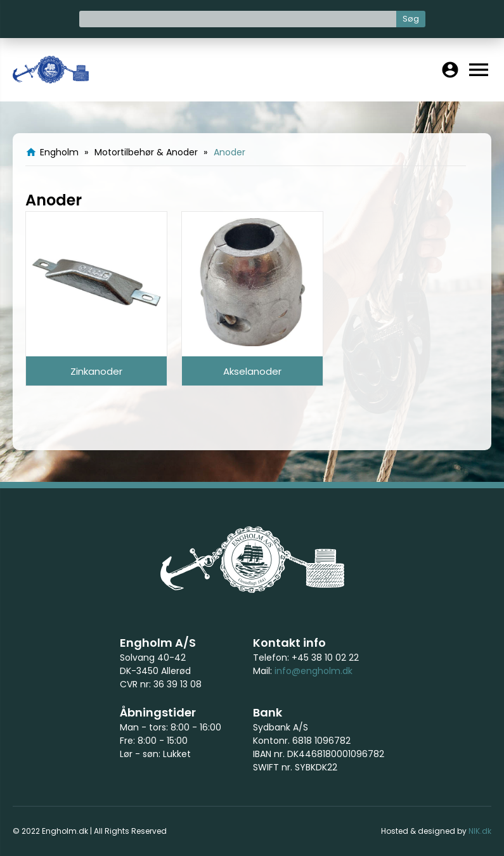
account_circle (450, 70)
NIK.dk (480, 831)
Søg (411, 19)
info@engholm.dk (313, 671)
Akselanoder (252, 371)
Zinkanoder (96, 371)
